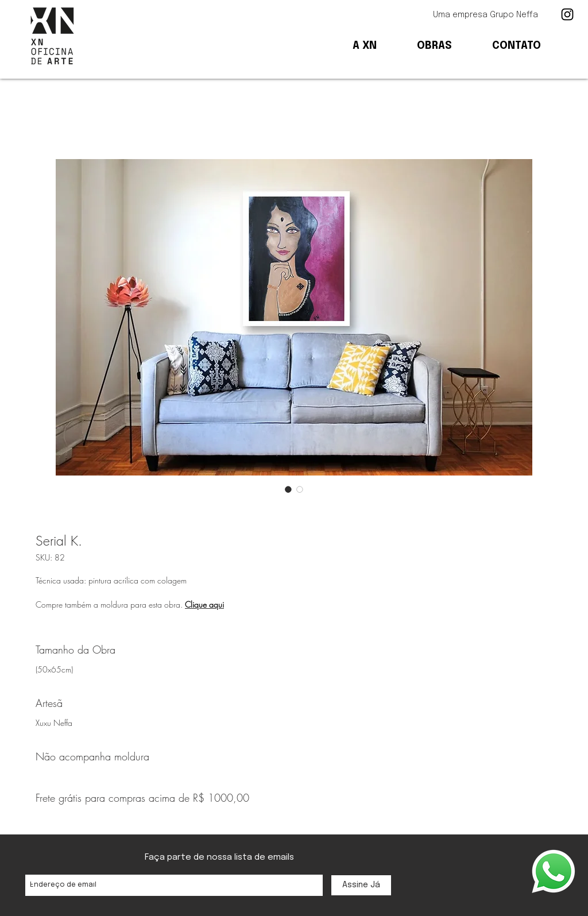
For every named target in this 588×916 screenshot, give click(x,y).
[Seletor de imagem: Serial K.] (288, 489)
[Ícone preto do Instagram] (567, 14)
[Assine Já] (361, 885)
